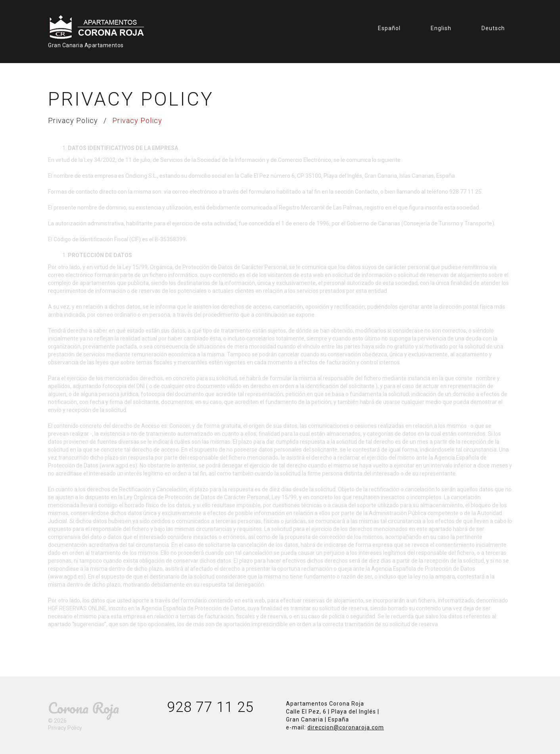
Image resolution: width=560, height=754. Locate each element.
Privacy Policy (73, 120)
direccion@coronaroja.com (346, 727)
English (441, 28)
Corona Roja (83, 708)
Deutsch (493, 28)
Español (389, 28)
